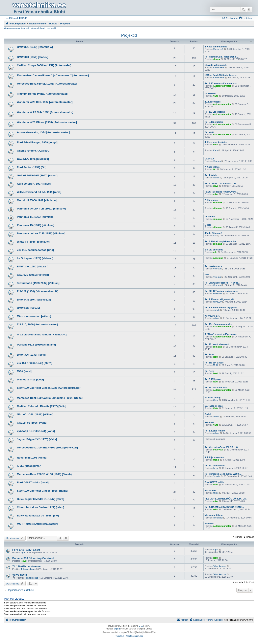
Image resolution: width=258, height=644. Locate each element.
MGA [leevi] (24, 371)
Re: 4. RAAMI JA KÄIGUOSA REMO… (224, 507)
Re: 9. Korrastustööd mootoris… (222, 83)
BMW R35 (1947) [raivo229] (34, 300)
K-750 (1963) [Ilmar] (29, 466)
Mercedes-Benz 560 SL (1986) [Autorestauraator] (48, 84)
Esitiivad (209, 422)
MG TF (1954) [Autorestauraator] (37, 524)
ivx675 (216, 310)
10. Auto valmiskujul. (216, 65)
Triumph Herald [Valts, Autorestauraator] (43, 94)
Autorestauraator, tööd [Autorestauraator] (43, 132)
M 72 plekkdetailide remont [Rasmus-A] (42, 335)
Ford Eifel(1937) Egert (26, 550)
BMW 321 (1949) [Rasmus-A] (35, 47)
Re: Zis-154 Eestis (214, 363)
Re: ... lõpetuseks (214, 122)
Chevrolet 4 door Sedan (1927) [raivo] (41, 507)
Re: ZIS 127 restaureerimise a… (221, 291)
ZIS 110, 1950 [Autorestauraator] (37, 324)
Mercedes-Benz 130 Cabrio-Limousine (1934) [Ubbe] (50, 398)
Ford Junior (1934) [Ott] (32, 167)
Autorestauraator (222, 86)
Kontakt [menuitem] (183, 620)
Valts (216, 96)
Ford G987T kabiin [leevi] (33, 482)
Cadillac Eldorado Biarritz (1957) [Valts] (42, 406)
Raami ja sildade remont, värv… (221, 192)
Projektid (129, 35)
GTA (141, 626)
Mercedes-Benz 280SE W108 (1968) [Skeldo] (45, 474)
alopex (217, 59)
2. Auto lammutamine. (216, 47)
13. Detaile (210, 93)
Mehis (216, 460)
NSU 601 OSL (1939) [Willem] (35, 414)
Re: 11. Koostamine (215, 466)
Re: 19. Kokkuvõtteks (216, 387)
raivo (216, 145)
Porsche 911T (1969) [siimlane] (36, 345)
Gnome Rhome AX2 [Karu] (34, 151)
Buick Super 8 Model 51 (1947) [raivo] (41, 499)
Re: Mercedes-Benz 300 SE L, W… (223, 447)
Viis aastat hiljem (214, 515)
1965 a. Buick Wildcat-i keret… (221, 75)
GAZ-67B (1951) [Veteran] (33, 275)
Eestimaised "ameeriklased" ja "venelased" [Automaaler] (53, 75)
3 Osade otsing (213, 398)
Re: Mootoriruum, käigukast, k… (222, 57)
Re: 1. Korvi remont (215, 431)
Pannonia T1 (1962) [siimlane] (36, 217)
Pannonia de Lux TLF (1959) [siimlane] (41, 233)
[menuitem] (23, 18)
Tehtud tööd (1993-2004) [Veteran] (38, 283)
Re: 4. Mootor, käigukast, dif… (220, 299)
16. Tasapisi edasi (214, 406)
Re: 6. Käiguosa (213, 379)
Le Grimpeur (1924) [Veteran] (35, 258)
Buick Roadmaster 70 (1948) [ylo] (38, 516)
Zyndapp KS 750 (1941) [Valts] (36, 431)
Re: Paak (209, 354)
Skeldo (216, 476)
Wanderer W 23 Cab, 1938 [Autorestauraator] (45, 112)
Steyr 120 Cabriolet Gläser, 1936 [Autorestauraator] (49, 388)
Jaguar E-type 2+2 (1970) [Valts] (37, 439)
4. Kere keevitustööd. (216, 142)
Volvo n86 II (20, 575)
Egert (23, 553)
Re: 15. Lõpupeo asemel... (218, 324)
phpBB (117, 629)
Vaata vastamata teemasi (16, 28)
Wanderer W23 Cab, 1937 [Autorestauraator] (45, 102)
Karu (215, 150)
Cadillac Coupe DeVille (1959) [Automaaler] (44, 65)
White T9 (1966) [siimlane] (33, 242)
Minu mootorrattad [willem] (34, 316)
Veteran (217, 161)
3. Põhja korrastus (214, 457)
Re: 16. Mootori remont (217, 344)
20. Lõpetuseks (213, 102)
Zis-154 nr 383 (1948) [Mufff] (34, 363)
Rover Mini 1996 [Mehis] (32, 458)
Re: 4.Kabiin (211, 175)
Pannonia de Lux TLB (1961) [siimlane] (41, 209)
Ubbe (216, 400)
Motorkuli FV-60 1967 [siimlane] (37, 200)
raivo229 (217, 302)
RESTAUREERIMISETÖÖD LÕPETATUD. (226, 499)
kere (207, 274)
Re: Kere (209, 371)
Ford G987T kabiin (214, 482)
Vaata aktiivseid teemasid (43, 28)
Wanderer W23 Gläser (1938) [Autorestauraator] (47, 122)
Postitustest (211, 490)
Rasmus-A (218, 49)
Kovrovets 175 (212, 316)
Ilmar (215, 468)
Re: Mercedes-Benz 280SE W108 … (223, 474)
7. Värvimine (211, 200)
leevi (215, 357)
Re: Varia (209, 132)
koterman (218, 293)
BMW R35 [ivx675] (28, 308)
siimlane (217, 202)
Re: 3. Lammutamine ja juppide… (222, 308)
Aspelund (218, 258)
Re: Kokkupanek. (214, 266)
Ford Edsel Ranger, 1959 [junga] (37, 142)
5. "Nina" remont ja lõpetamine (221, 334)
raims (216, 493)
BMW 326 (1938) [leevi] (31, 355)
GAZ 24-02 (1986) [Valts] (32, 423)
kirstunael (218, 518)
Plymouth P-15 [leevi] (30, 380)
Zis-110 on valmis (214, 250)
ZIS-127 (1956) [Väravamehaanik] (38, 291)
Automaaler (219, 67)
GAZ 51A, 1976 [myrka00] (33, 159)
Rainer (216, 178)
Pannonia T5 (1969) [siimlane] (36, 225)
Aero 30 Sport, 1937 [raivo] (34, 184)
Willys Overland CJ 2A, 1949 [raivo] (39, 192)
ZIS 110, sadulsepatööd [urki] (35, 250)
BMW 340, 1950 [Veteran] (33, 267)
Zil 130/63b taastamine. (27, 566)
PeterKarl (218, 450)
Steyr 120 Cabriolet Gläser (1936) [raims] (43, 491)
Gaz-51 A (209, 159)
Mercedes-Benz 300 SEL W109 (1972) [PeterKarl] (47, 448)
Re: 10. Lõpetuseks (215, 112)
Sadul (208, 414)
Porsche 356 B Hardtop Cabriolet (33, 558)
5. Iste (208, 225)
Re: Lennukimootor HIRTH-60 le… (222, 283)
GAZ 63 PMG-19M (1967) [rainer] (37, 175)
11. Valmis (210, 217)
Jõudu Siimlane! (213, 233)
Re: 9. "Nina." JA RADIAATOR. (221, 183)
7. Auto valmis (212, 167)
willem (216, 318)
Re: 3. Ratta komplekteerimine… (222, 241)
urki (215, 252)
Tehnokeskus (27, 569)
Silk (215, 236)
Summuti (209, 524)
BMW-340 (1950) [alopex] (33, 57)
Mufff (215, 365)
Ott (215, 169)
